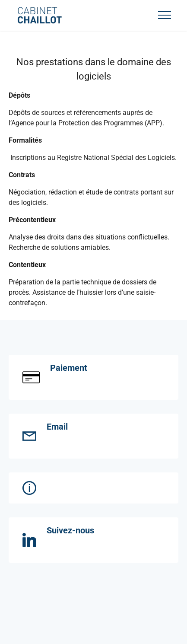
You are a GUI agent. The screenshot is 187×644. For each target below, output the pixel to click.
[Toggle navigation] (165, 15)
